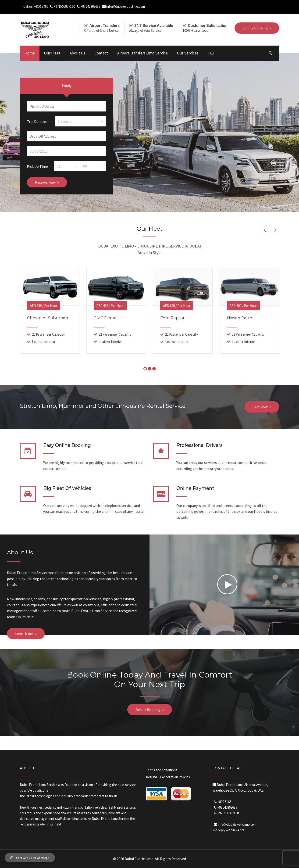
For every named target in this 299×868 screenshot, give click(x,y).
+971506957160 (64, 6)
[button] (30, 858)
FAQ (211, 53)
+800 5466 (41, 6)
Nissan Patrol (240, 318)
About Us (77, 53)
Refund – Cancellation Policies (168, 777)
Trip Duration (38, 121)
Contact (101, 53)
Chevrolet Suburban (48, 318)
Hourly (67, 86)
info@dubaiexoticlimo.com (126, 6)
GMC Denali (105, 318)
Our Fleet (52, 53)
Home (30, 53)
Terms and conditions (162, 770)
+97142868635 (90, 6)
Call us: (29, 6)
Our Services (188, 53)
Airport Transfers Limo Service (142, 53)
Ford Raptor (172, 318)
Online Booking (148, 710)
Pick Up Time (37, 166)
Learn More (24, 634)
